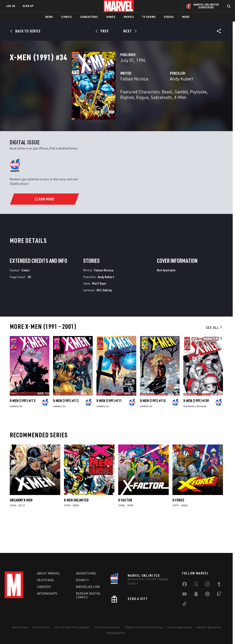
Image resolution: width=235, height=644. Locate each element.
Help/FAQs (46, 580)
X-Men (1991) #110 (153, 429)
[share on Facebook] (185, 585)
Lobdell (14, 435)
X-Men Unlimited (76, 529)
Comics (66, 17)
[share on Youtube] (184, 595)
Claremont (189, 435)
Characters (89, 17)
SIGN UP (28, 6)
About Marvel (49, 573)
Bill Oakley (104, 319)
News (49, 17)
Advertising (86, 573)
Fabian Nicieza (91, 99)
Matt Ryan (99, 312)
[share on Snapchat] (196, 595)
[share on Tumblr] (219, 585)
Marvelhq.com (88, 587)
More (186, 17)
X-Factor (125, 529)
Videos (169, 17)
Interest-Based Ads (209, 627)
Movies (129, 17)
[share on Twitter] (196, 585)
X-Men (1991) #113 (22, 429)
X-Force (178, 529)
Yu (21, 435)
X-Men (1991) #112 (66, 429)
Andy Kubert (160, 99)
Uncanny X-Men (21, 529)
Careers (44, 587)
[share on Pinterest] (207, 595)
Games (111, 17)
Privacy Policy (41, 627)
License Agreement (180, 627)
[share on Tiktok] (184, 605)
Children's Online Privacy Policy (144, 627)
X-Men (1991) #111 (109, 429)
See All (214, 356)
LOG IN (11, 6)
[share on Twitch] (219, 595)
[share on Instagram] (207, 585)
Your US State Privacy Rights (72, 627)
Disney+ (83, 580)
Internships (47, 593)
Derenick (202, 435)
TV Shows (149, 17)
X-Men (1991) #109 (196, 429)
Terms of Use (20, 627)
